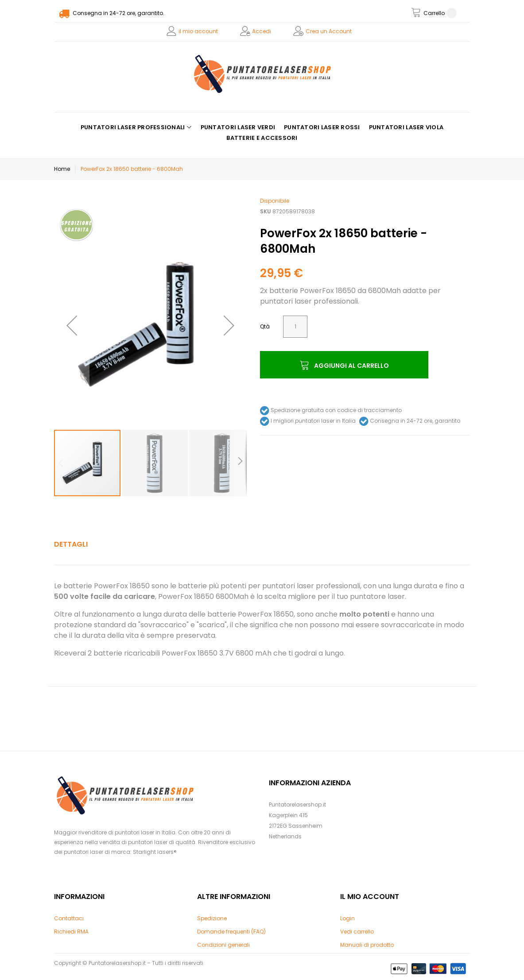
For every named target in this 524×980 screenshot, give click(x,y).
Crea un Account (329, 31)
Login (347, 918)
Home (62, 169)
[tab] (71, 544)
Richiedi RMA (71, 932)
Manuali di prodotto (367, 945)
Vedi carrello (357, 932)
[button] (72, 325)
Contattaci (69, 918)
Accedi (262, 31)
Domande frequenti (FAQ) (231, 932)
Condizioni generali (223, 945)
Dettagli (71, 544)
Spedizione (212, 918)
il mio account (198, 31)
